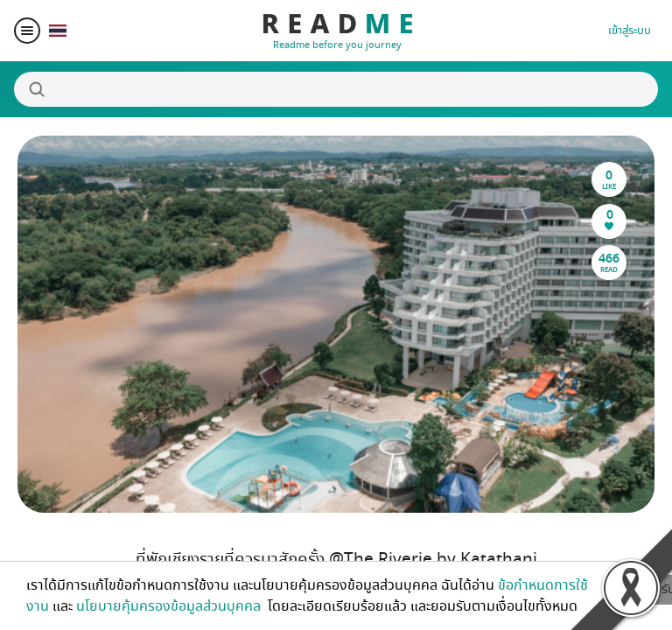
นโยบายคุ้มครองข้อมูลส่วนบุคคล (170, 606)
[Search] (336, 89)
